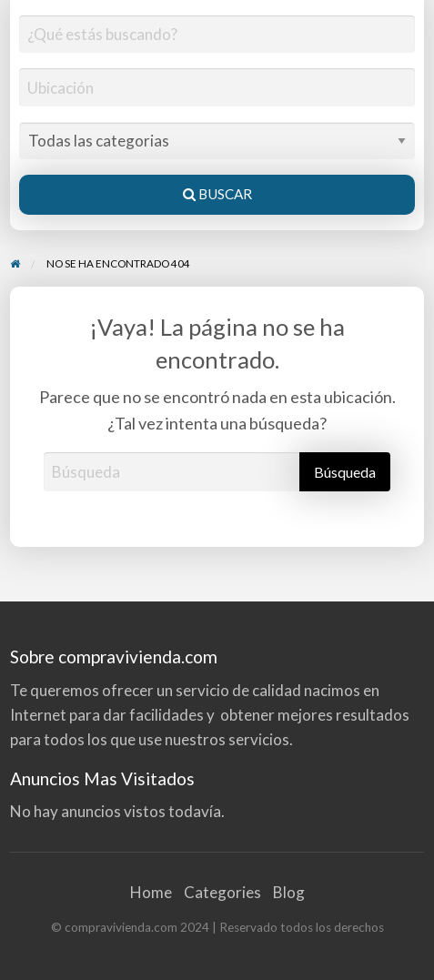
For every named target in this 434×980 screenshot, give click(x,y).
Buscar (217, 194)
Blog (289, 892)
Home (151, 892)
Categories (222, 892)
